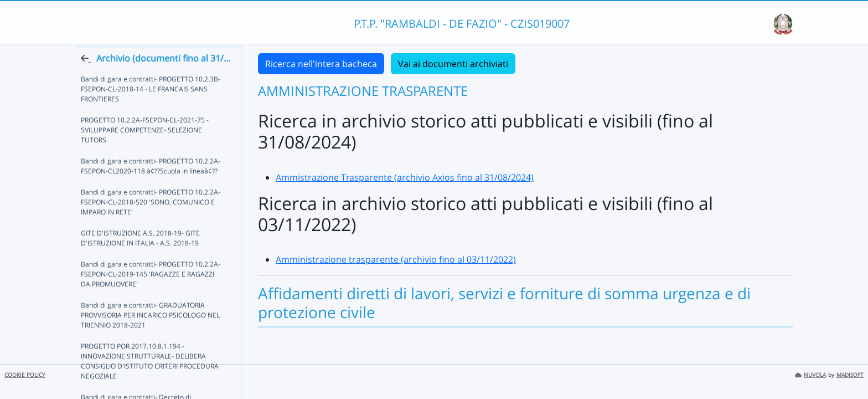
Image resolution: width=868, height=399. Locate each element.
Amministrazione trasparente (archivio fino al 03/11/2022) (396, 259)
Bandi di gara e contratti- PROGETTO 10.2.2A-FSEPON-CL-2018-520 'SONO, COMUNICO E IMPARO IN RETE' (151, 222)
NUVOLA (810, 375)
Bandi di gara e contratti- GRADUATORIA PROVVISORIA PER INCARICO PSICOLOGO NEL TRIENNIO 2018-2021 (150, 335)
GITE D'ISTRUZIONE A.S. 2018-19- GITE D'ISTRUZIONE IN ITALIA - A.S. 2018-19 (140, 258)
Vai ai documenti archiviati (453, 64)
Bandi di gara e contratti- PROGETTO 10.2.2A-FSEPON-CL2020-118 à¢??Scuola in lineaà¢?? (151, 186)
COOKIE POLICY (25, 375)
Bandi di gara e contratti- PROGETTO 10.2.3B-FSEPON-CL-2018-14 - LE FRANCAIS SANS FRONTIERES (151, 109)
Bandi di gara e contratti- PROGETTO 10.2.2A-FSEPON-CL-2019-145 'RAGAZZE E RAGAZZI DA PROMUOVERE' (153, 294)
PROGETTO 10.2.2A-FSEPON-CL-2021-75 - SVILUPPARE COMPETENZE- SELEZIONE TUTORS (145, 150)
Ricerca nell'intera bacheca (321, 64)
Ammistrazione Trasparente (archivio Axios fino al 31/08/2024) (405, 177)
